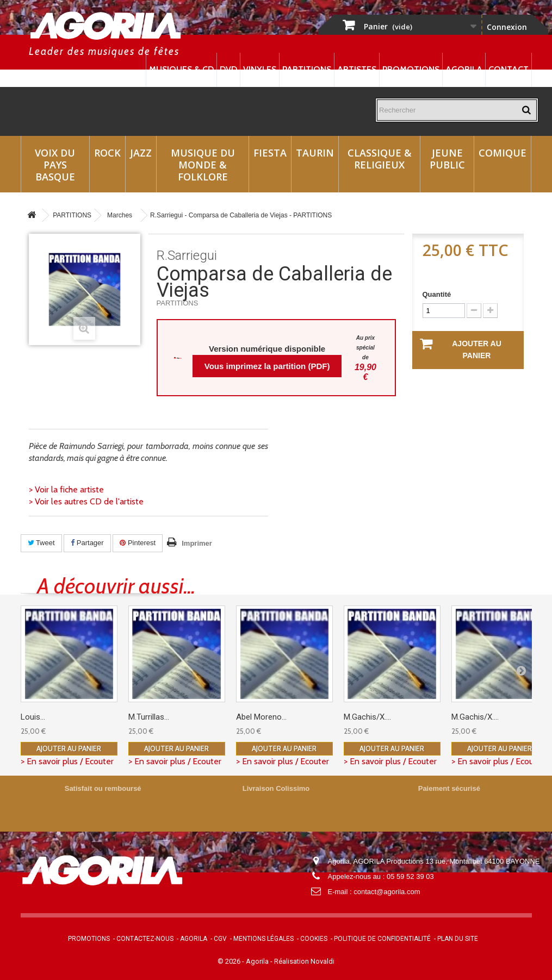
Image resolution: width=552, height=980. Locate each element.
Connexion (507, 27)
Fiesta (270, 153)
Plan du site (458, 939)
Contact (508, 69)
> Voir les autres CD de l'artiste (86, 501)
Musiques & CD (181, 69)
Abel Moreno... (261, 717)
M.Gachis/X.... (367, 717)
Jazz (141, 153)
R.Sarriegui (187, 255)
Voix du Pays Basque (55, 165)
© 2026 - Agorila (244, 961)
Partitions (307, 69)
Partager (87, 543)
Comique (503, 153)
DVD (228, 69)
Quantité (437, 294)
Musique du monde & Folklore (203, 165)
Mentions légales (263, 939)
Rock (107, 153)
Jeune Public (447, 159)
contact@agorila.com (387, 892)
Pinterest (138, 543)
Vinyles (260, 69)
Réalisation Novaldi (304, 961)
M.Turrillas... (149, 717)
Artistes (357, 69)
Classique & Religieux (380, 159)
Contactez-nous (145, 939)
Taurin (315, 153)
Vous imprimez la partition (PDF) (267, 366)
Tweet (41, 543)
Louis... (33, 717)
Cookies (314, 939)
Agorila (464, 69)
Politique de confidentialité (382, 939)
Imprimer (197, 543)
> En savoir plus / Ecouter (67, 761)
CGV (220, 939)
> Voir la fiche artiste (66, 489)
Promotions (411, 69)
